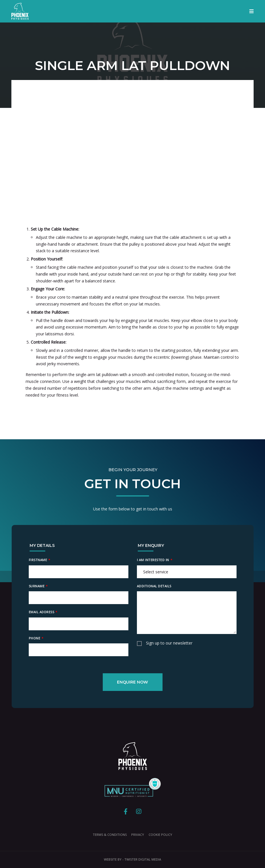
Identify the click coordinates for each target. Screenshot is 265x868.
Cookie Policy (160, 835)
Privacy (138, 835)
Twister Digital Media (143, 859)
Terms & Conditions (110, 835)
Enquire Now (132, 682)
